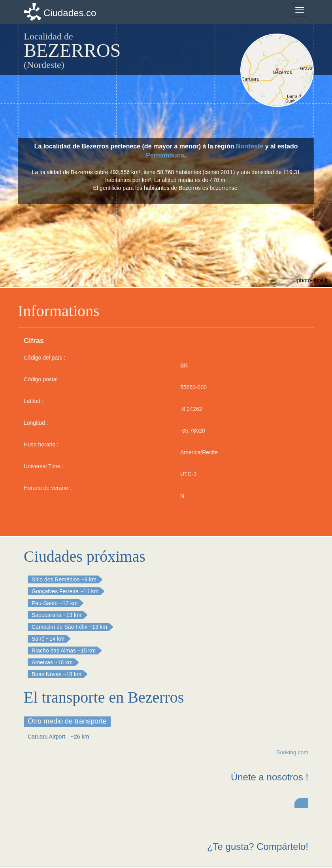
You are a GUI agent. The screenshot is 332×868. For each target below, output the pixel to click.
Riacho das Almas (54, 651)
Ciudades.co (70, 13)
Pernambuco (165, 155)
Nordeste (250, 146)
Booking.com (292, 752)
